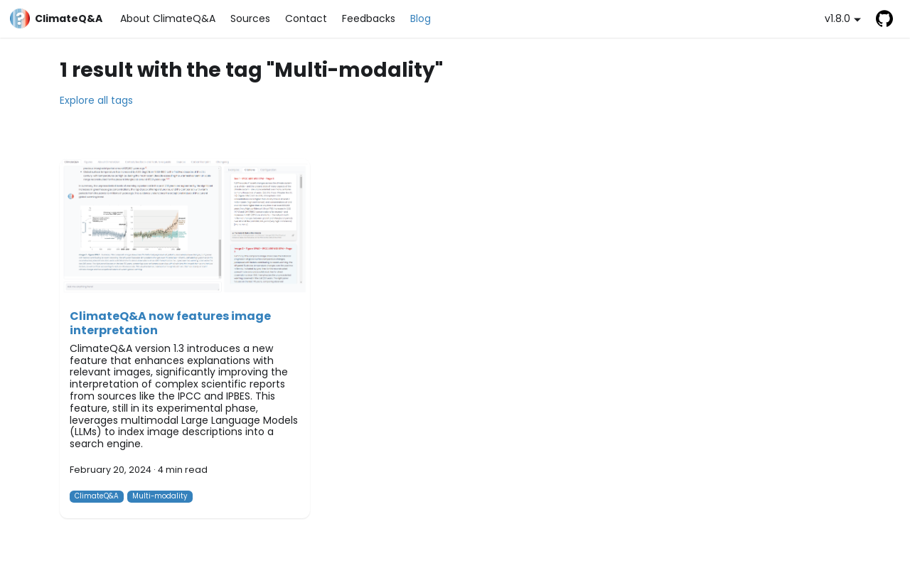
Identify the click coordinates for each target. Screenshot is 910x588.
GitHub (884, 19)
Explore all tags (96, 100)
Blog (421, 18)
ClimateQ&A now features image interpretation (170, 323)
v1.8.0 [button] (837, 18)
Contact (306, 18)
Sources (250, 18)
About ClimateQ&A (168, 18)
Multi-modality (160, 496)
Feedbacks (369, 18)
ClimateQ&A (97, 496)
